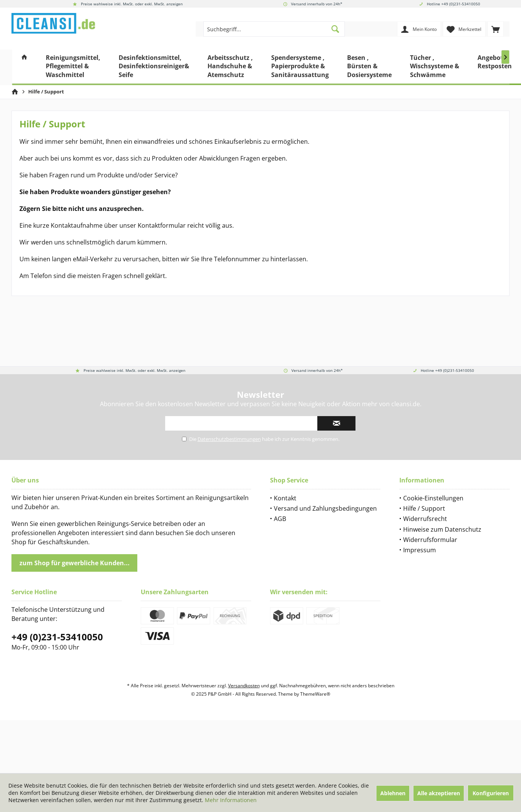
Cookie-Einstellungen (433, 498)
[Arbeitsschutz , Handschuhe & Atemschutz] (230, 67)
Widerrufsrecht (425, 519)
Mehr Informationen (231, 800)
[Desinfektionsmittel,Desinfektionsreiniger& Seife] (154, 67)
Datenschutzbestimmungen (229, 439)
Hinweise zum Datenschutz (442, 529)
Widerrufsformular (430, 540)
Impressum (420, 550)
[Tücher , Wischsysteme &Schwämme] (435, 67)
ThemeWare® (315, 694)
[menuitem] (495, 29)
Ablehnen (393, 793)
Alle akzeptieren (439, 793)
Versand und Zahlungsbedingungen (325, 508)
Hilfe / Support (424, 508)
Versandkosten (244, 686)
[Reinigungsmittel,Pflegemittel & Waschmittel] (73, 67)
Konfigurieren (491, 793)
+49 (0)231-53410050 (57, 637)
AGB (280, 519)
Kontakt (285, 498)
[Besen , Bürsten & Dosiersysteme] (369, 67)
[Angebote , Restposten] (495, 67)
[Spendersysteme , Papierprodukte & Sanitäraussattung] (300, 67)
